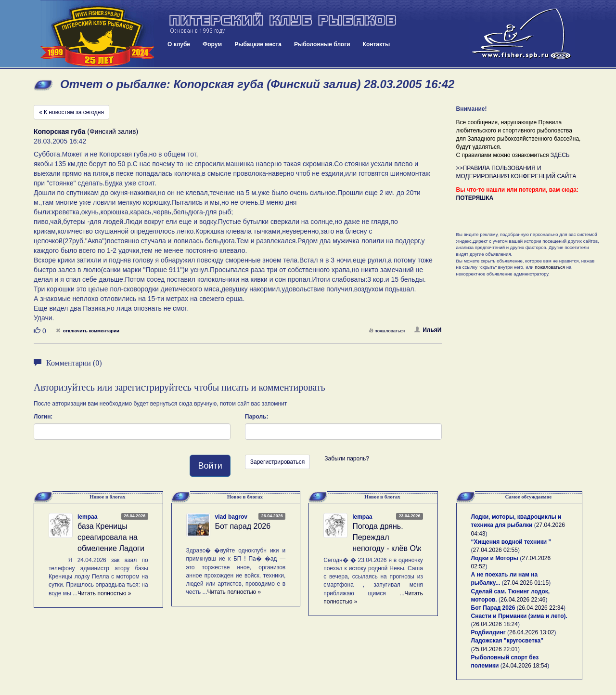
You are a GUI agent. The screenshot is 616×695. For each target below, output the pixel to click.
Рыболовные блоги (322, 44)
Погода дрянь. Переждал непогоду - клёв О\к (387, 537)
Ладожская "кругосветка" (507, 641)
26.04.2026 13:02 (532, 632)
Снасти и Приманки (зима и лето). (519, 616)
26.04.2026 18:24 (495, 624)
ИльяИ (428, 330)
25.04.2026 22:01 (495, 649)
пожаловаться (387, 331)
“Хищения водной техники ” (511, 542)
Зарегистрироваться (277, 462)
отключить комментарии (88, 331)
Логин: (43, 417)
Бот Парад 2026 (493, 608)
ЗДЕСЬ (560, 155)
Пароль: (257, 417)
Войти (210, 466)
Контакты (377, 44)
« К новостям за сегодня (71, 112)
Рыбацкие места (258, 44)
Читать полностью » (104, 593)
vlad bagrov (231, 517)
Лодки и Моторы (495, 558)
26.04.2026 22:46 (523, 600)
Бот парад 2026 (243, 526)
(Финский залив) (86, 131)
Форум (212, 44)
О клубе (179, 44)
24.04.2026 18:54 (525, 666)
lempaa (87, 517)
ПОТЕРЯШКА (475, 198)
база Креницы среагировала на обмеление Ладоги (111, 537)
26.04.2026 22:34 (541, 608)
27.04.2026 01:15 (526, 583)
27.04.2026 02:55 (495, 550)
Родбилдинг (488, 632)
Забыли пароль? (347, 459)
